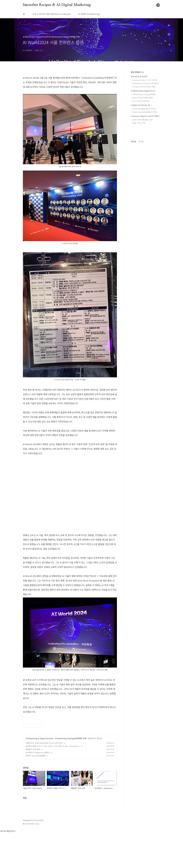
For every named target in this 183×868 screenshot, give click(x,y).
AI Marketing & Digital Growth (40, 774)
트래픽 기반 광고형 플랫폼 (35, 791)
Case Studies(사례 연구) (141, 101)
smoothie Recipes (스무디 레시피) (145, 80)
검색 (152, 5)
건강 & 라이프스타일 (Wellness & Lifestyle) (52, 14)
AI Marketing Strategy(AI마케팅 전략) (71, 774)
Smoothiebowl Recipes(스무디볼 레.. (146, 83)
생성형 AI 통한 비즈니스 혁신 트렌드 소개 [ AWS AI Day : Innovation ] (53, 782)
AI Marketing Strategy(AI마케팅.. (144, 94)
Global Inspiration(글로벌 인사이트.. (145, 112)
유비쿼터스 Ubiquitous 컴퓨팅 (37, 788)
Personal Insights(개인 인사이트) (144, 109)
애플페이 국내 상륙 (33, 785)
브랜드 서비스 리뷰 (139, 123)
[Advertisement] (70, 734)
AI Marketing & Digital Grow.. (143, 91)
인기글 (141, 141)
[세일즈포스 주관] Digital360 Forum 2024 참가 (44, 778)
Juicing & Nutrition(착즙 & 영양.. (144, 87)
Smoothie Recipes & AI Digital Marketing (57, 5)
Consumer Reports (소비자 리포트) (145, 116)
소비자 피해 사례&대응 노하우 (143, 120)
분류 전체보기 (137, 72)
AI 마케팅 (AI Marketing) (89, 14)
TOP (158, 857)
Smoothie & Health (139, 76)
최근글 (133, 141)
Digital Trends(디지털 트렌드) (143, 98)
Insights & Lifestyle (140, 105)
